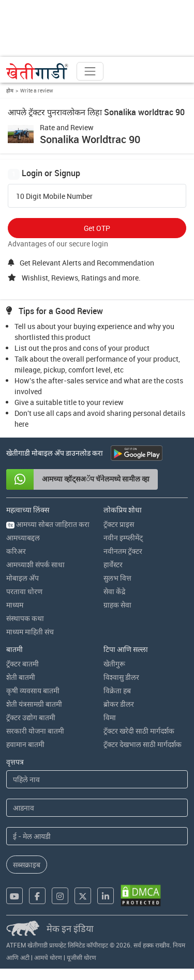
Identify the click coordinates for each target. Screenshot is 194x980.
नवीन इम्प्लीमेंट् (123, 538)
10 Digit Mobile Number (54, 196)
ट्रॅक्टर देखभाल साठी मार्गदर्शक (143, 744)
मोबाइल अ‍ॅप (23, 578)
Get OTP (97, 228)
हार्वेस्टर (113, 564)
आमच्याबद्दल (23, 538)
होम (10, 90)
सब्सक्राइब (27, 865)
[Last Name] (97, 808)
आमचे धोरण (48, 957)
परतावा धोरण (24, 591)
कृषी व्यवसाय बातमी (33, 690)
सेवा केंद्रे (114, 591)
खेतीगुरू (114, 664)
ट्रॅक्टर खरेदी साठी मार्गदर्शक (139, 731)
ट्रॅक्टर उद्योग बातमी (31, 717)
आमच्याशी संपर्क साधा (35, 564)
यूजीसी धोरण (81, 957)
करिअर (16, 551)
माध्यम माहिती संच (30, 632)
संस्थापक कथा (25, 618)
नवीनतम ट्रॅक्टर (123, 551)
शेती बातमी (21, 677)
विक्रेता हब (117, 690)
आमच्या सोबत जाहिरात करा (48, 524)
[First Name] (97, 779)
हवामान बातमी (25, 744)
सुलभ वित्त (117, 578)
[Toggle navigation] (90, 71)
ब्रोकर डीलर (119, 704)
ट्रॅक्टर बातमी (23, 664)
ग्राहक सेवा (117, 605)
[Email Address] (97, 836)
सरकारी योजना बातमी (35, 731)
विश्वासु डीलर (121, 677)
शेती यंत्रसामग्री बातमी (34, 704)
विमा (110, 717)
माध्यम (15, 605)
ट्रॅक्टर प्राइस (119, 524)
